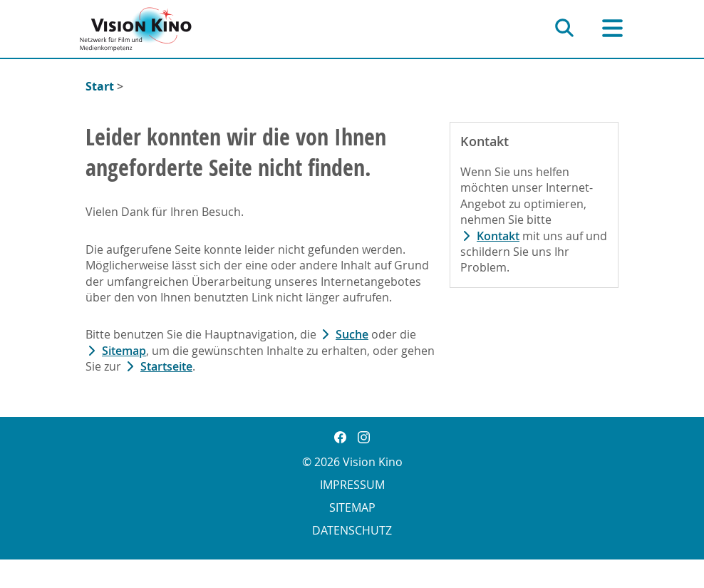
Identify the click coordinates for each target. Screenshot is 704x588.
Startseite (166, 366)
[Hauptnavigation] (612, 28)
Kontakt (498, 236)
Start (100, 86)
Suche (352, 334)
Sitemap (124, 351)
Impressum (352, 485)
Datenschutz (352, 530)
